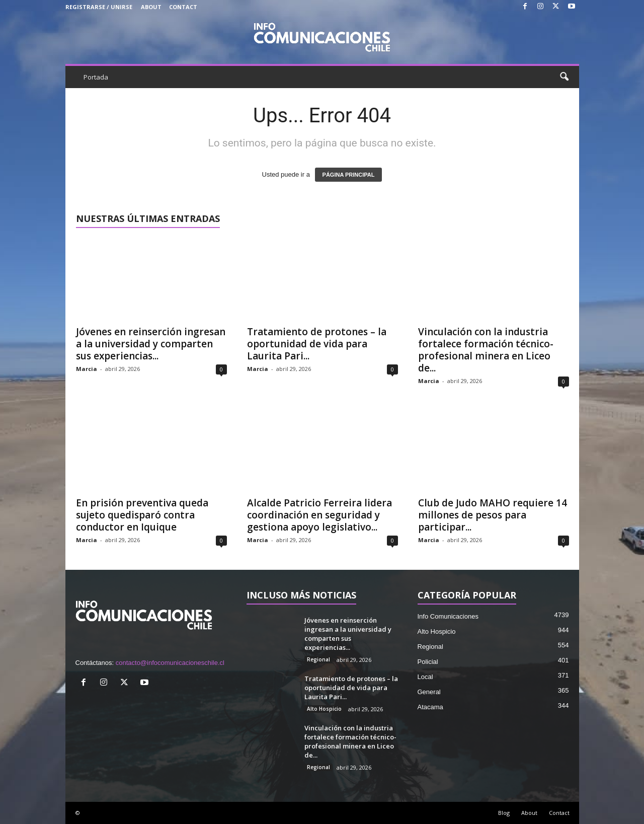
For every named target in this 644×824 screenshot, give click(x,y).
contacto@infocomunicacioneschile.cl (170, 663)
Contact (183, 7)
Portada (96, 77)
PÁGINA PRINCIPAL (349, 175)
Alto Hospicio (324, 709)
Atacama (430, 707)
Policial (428, 662)
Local (425, 677)
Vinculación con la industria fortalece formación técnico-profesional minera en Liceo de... (486, 350)
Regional (318, 659)
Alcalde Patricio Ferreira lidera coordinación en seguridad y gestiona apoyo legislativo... (319, 515)
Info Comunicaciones (448, 616)
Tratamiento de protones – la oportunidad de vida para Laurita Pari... (317, 344)
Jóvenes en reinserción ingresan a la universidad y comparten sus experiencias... (151, 344)
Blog (504, 813)
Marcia (87, 369)
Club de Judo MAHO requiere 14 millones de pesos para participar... (493, 515)
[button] (564, 77)
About (151, 7)
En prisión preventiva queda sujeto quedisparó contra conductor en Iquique (142, 515)
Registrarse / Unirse (99, 7)
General (429, 692)
